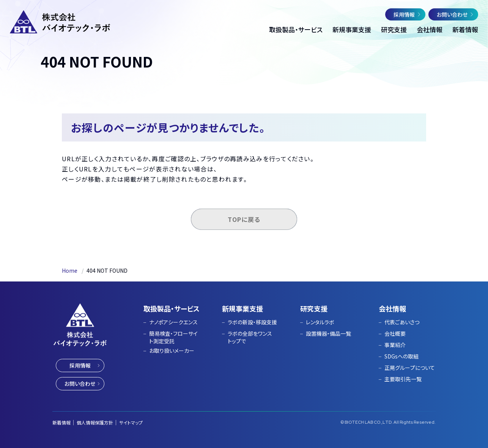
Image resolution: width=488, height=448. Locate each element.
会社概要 (395, 333)
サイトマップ (131, 422)
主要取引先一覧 (403, 379)
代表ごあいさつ (402, 322)
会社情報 (392, 308)
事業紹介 (395, 345)
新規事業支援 (242, 308)
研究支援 (314, 308)
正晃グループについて (410, 368)
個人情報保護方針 (95, 422)
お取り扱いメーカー (172, 351)
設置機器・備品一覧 (328, 333)
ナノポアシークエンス (173, 322)
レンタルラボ (320, 322)
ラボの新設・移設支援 (252, 322)
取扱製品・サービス (172, 308)
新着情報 (61, 422)
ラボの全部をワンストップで (250, 337)
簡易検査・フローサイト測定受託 (173, 337)
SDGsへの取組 (401, 356)
